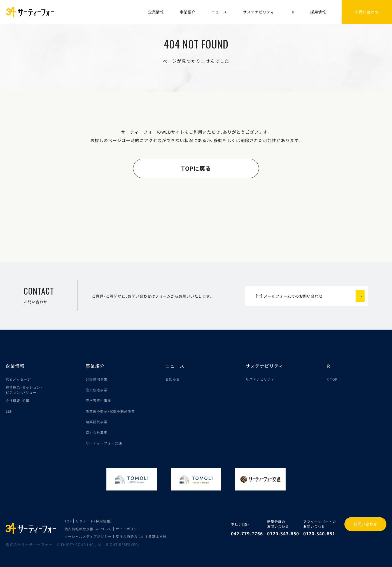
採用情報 (318, 12)
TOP (68, 521)
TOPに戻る (196, 168)
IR (292, 12)
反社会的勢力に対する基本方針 (141, 536)
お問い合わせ (365, 524)
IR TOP (331, 379)
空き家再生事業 (98, 400)
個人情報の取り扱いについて (88, 529)
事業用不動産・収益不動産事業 (110, 411)
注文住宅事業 (97, 390)
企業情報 (156, 12)
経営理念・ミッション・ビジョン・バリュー (24, 390)
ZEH (9, 411)
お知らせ (173, 379)
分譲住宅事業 (97, 379)
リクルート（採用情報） (94, 521)
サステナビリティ (259, 12)
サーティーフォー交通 (104, 443)
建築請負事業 (97, 422)
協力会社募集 (97, 432)
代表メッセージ (18, 379)
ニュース (219, 12)
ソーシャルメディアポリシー (88, 536)
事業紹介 (188, 12)
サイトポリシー (128, 529)
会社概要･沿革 (17, 400)
